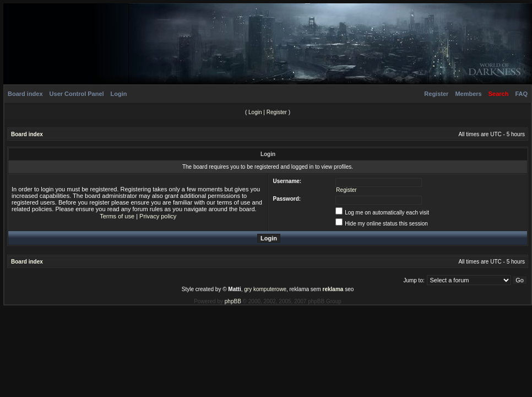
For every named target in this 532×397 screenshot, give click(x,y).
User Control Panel (77, 94)
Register (436, 94)
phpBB (233, 301)
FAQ (521, 94)
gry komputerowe (265, 289)
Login (119, 94)
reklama (333, 289)
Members (468, 94)
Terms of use (117, 216)
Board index (25, 94)
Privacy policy (158, 216)
